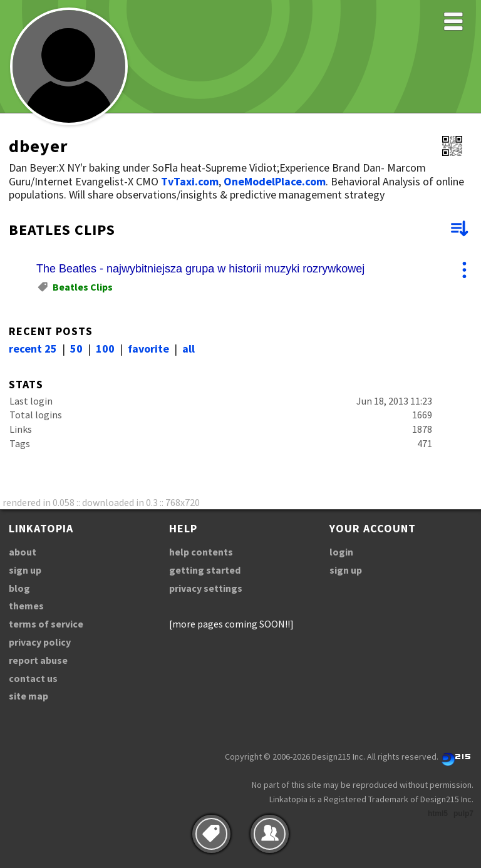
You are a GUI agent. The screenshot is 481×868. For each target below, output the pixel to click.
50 (76, 349)
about (23, 552)
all (189, 349)
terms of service (46, 624)
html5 (438, 814)
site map (28, 696)
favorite (148, 349)
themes (26, 606)
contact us (33, 678)
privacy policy (40, 642)
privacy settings (206, 588)
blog (19, 588)
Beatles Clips (83, 287)
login (341, 552)
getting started (205, 570)
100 (105, 349)
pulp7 (463, 814)
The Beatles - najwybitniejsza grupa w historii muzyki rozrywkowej (200, 269)
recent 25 (33, 349)
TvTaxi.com (190, 181)
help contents (201, 552)
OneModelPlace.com (275, 181)
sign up (25, 570)
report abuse (38, 660)
